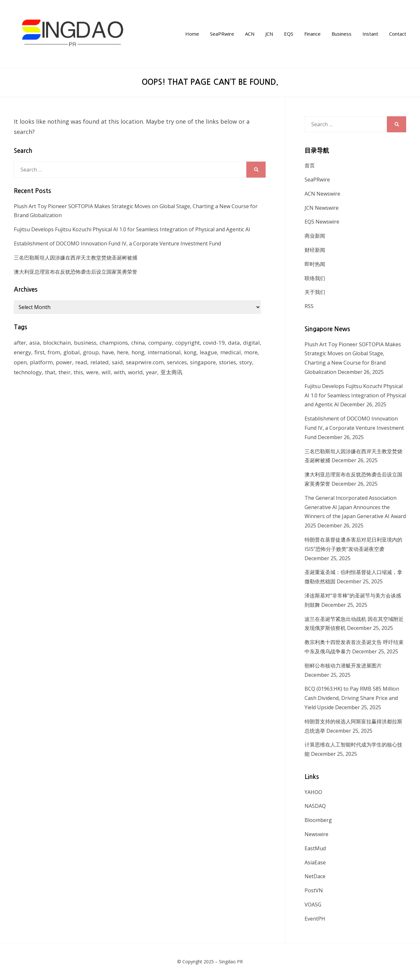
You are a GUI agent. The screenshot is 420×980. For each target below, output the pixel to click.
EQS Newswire (322, 222)
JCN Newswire (322, 208)
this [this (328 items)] (78, 372)
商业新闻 (315, 236)
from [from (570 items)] (54, 352)
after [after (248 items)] (20, 343)
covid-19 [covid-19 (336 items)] (214, 343)
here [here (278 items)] (123, 352)
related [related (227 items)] (100, 362)
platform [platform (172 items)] (41, 362)
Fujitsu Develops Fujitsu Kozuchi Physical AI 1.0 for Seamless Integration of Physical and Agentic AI (132, 229)
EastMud (315, 848)
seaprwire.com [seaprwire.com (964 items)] (145, 362)
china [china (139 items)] (138, 343)
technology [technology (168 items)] (28, 372)
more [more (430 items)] (251, 352)
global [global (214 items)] (72, 352)
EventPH (315, 919)
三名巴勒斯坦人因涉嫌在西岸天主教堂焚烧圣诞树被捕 (76, 258)
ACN (250, 34)
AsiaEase (315, 862)
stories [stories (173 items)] (228, 362)
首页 (310, 165)
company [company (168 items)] (160, 343)
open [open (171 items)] (20, 362)
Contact (398, 34)
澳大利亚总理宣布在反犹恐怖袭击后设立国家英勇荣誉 (76, 272)
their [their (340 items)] (64, 372)
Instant (370, 34)
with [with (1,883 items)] (119, 372)
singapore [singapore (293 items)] (203, 362)
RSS (309, 306)
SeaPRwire (222, 34)
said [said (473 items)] (117, 362)
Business (342, 34)
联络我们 (315, 278)
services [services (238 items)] (177, 362)
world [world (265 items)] (135, 372)
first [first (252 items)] (39, 352)
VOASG (313, 905)
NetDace (315, 876)
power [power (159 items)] (64, 362)
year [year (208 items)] (152, 372)
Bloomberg (318, 820)
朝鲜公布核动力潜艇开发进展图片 (343, 666)
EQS (289, 34)
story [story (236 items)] (246, 362)
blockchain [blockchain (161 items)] (57, 343)
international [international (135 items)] (164, 352)
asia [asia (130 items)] (35, 343)
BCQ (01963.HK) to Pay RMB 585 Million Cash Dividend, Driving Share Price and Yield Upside (352, 698)
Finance (312, 34)
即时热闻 (315, 264)
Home (192, 34)
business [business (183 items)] (85, 343)
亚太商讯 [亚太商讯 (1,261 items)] (171, 372)
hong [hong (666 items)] (138, 352)
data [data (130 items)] (234, 343)
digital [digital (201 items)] (251, 343)
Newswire (316, 834)
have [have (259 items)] (108, 352)
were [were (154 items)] (92, 372)
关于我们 (315, 292)
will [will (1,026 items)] (106, 372)
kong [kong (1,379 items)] (190, 352)
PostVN (314, 890)
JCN (269, 34)
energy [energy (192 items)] (23, 352)
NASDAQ (315, 806)
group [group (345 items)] (91, 352)
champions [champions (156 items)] (114, 343)
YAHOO (313, 792)
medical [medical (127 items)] (231, 352)
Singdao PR (231, 962)
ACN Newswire (322, 194)
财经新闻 (315, 250)
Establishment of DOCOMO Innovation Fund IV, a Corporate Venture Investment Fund (117, 243)
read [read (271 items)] (81, 362)
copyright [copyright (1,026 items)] (187, 343)
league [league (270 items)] (208, 352)
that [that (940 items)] (50, 372)
